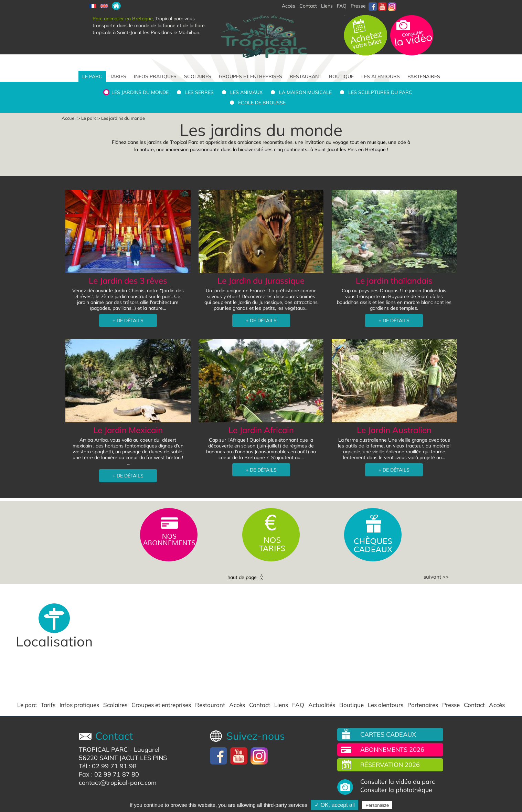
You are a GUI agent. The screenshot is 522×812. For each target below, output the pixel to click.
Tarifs (118, 76)
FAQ (342, 6)
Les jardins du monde (140, 92)
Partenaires (424, 76)
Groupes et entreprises (251, 76)
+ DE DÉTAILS (128, 320)
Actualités (322, 705)
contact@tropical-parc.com (118, 783)
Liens (327, 6)
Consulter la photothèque (396, 790)
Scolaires (198, 76)
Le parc (92, 76)
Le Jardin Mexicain (128, 430)
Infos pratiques (155, 76)
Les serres (199, 92)
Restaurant (306, 76)
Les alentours (381, 76)
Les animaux (246, 92)
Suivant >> (436, 577)
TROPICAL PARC (103, 750)
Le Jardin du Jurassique (261, 281)
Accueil (69, 118)
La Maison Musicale (305, 92)
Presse (358, 6)
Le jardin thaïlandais (394, 281)
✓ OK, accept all (335, 805)
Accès (237, 705)
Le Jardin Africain (261, 430)
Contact (260, 705)
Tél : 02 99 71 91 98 (108, 766)
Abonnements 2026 (392, 750)
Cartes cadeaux (388, 734)
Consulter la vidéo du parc (398, 782)
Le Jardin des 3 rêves (128, 281)
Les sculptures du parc (380, 92)
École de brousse (262, 103)
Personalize (377, 805)
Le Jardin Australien (394, 430)
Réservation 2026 (390, 765)
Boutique (341, 76)
